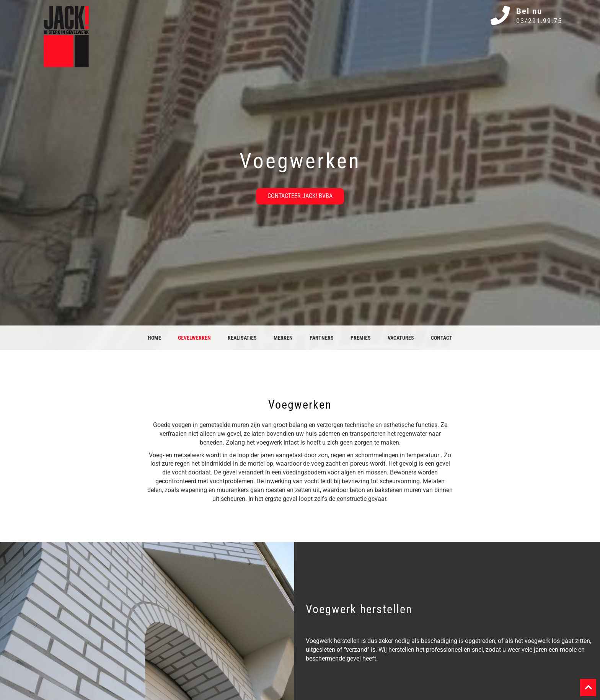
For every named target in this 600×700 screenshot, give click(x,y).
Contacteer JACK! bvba (300, 196)
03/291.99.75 (539, 21)
